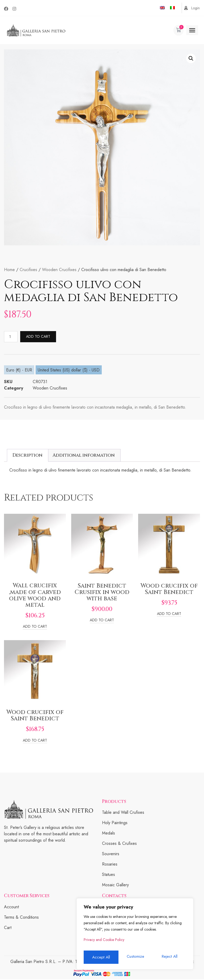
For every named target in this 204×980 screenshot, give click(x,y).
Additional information (84, 456)
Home (9, 270)
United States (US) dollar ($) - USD (69, 371)
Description (27, 456)
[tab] (28, 456)
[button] (192, 30)
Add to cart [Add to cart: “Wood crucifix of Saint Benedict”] (169, 615)
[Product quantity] (12, 337)
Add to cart (40, 337)
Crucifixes (28, 270)
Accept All (170, 957)
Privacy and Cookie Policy (104, 943)
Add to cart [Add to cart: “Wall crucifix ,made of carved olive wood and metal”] (35, 628)
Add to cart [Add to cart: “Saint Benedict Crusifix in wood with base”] (102, 621)
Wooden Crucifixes (59, 270)
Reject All (135, 957)
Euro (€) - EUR (19, 371)
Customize (100, 957)
